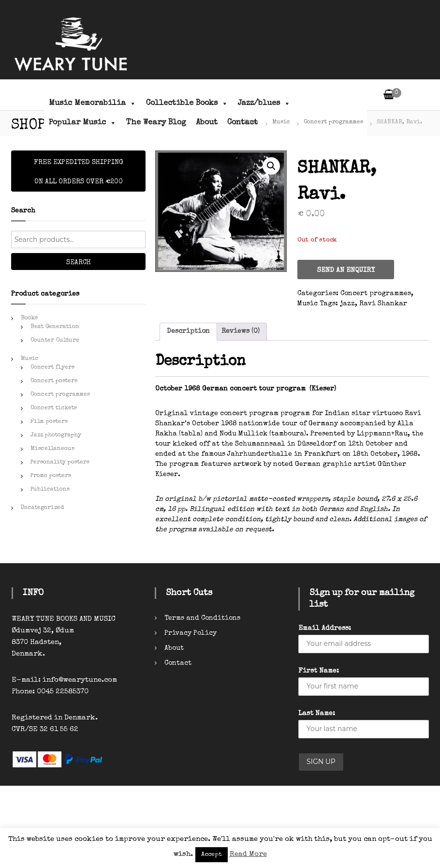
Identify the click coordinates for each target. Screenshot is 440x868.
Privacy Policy (191, 633)
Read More (248, 854)
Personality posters (60, 463)
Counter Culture (55, 341)
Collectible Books (187, 104)
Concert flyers (52, 368)
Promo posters (51, 476)
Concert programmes (333, 122)
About (207, 123)
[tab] (188, 332)
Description (188, 331)
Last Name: (317, 714)
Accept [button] (212, 855)
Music (281, 122)
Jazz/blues (264, 104)
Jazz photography (56, 435)
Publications (50, 490)
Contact (178, 663)
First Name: (319, 671)
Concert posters (54, 381)
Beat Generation (55, 327)
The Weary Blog (156, 123)
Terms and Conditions (202, 618)
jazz (347, 304)
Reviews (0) (241, 331)
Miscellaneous (52, 449)
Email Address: (325, 629)
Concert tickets (54, 408)
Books (29, 318)
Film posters (49, 422)
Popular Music (83, 123)
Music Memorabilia (93, 104)
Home (251, 122)
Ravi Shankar (383, 304)
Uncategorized (42, 508)
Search (79, 263)
